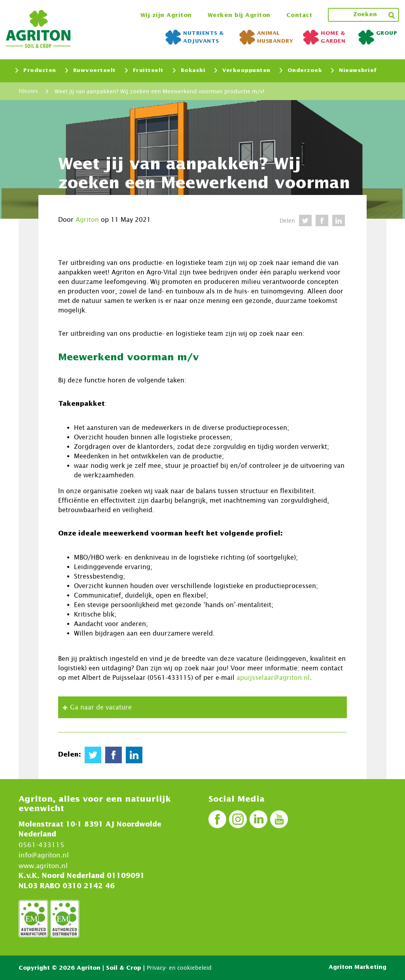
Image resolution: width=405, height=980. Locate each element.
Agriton (87, 219)
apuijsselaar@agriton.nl (273, 677)
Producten (36, 70)
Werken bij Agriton (239, 15)
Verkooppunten (242, 70)
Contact (299, 15)
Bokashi (189, 70)
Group (378, 35)
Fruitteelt (144, 70)
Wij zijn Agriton (166, 15)
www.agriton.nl (43, 865)
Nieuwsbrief (354, 70)
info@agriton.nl (44, 855)
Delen (287, 220)
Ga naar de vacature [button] (96, 707)
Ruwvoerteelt (91, 70)
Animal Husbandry (266, 37)
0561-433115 (42, 844)
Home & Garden (324, 37)
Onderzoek (301, 70)
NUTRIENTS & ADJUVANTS (195, 37)
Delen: (69, 754)
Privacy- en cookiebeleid (179, 967)
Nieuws (28, 91)
